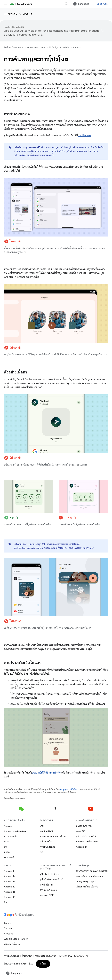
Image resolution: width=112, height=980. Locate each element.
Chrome (8, 928)
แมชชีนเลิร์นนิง (47, 831)
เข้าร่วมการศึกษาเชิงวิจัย (87, 887)
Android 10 (10, 897)
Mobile (28, 14)
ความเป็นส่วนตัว (48, 847)
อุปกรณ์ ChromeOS (86, 836)
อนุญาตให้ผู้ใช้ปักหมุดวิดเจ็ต (47, 773)
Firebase (8, 934)
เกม (42, 826)
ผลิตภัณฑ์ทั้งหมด (12, 944)
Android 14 (10, 876)
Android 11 (9, 892)
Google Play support (86, 881)
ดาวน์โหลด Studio (49, 890)
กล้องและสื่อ (46, 842)
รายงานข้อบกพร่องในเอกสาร (89, 876)
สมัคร (43, 964)
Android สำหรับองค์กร (15, 831)
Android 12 (10, 887)
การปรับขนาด (84, 135)
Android (8, 826)
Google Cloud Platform (16, 939)
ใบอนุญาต (27, 956)
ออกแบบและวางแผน (36, 47)
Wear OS (81, 831)
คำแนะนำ (77, 47)
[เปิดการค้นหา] (66, 4)
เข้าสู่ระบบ (103, 4)
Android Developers (13, 47)
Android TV (82, 847)
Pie (5, 902)
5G (42, 852)
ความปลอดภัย (10, 836)
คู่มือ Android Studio (50, 874)
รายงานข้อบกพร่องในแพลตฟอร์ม (92, 871)
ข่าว (6, 847)
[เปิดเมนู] (5, 4)
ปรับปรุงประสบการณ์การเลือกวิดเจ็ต (77, 548)
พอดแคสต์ (9, 857)
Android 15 (10, 871)
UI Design (11, 14)
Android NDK (47, 895)
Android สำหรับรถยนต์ (87, 842)
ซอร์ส (6, 842)
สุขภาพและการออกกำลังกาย (53, 836)
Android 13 (9, 881)
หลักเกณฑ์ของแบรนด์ (46, 956)
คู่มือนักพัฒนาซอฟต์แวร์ (51, 879)
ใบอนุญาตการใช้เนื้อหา (69, 789)
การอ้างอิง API (46, 885)
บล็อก (7, 852)
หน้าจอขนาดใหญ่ (84, 826)
